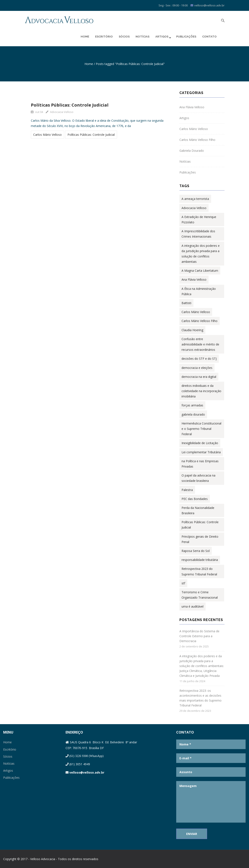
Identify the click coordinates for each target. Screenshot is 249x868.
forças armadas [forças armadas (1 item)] (192, 405)
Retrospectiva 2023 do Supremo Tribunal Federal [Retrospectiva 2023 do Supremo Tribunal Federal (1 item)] (199, 571)
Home (85, 37)
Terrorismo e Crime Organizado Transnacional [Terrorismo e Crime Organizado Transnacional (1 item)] (200, 595)
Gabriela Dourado (192, 151)
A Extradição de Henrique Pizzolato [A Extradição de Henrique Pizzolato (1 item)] (199, 220)
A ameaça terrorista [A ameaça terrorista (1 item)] (195, 199)
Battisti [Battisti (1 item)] (186, 303)
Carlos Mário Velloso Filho (197, 140)
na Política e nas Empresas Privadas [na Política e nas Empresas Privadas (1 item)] (200, 464)
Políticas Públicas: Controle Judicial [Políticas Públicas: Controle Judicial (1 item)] (200, 525)
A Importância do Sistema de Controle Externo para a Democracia (199, 636)
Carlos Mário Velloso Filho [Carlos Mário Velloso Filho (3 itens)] (200, 321)
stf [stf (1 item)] (183, 583)
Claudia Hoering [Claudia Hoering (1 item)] (192, 330)
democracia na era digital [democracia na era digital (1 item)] (199, 377)
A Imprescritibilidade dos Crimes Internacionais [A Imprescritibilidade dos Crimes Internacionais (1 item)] (198, 234)
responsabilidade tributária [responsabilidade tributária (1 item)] (200, 560)
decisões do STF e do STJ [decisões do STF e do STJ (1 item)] (199, 359)
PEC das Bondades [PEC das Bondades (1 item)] (195, 499)
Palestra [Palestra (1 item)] (187, 490)
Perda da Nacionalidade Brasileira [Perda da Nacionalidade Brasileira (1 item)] (198, 510)
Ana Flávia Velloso (192, 107)
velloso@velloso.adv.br (87, 772)
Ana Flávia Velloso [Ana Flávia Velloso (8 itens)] (194, 279)
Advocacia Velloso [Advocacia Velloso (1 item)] (194, 208)
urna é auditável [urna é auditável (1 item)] (192, 606)
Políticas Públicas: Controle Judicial (70, 105)
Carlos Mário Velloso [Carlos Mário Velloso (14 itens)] (196, 312)
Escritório (104, 37)
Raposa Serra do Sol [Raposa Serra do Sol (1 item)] (196, 551)
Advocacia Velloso (60, 112)
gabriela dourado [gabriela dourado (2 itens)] (193, 414)
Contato (209, 37)
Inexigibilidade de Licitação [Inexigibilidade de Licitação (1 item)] (200, 443)
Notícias (142, 37)
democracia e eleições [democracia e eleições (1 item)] (197, 368)
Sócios (124, 37)
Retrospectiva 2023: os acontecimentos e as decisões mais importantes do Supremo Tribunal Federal (200, 698)
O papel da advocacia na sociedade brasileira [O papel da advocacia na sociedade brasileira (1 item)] (198, 478)
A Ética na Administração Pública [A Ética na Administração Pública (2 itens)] (199, 291)
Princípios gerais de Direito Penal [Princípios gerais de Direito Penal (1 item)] (200, 539)
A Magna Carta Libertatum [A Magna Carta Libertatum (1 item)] (200, 271)
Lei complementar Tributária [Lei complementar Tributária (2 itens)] (201, 452)
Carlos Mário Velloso (47, 135)
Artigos (163, 37)
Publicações (186, 37)
